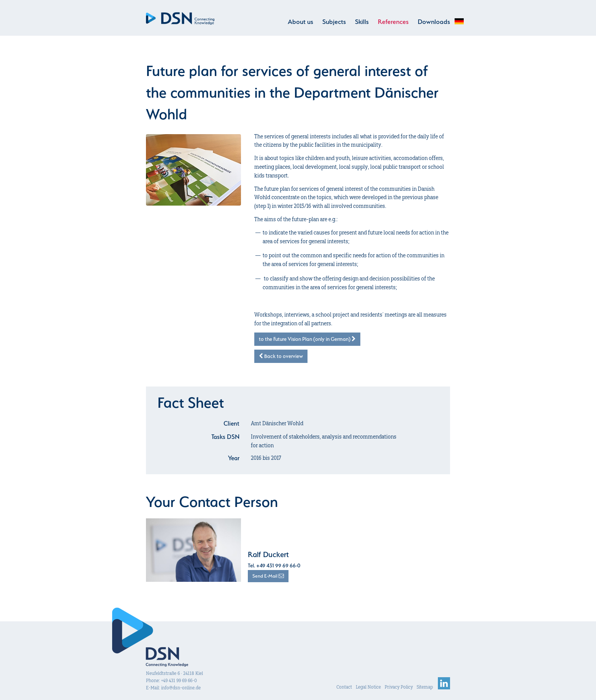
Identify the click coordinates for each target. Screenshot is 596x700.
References (393, 22)
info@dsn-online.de (181, 687)
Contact (344, 686)
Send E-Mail (268, 575)
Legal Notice (368, 686)
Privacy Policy (399, 686)
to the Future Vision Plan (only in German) (307, 339)
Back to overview (281, 356)
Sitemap (425, 686)
